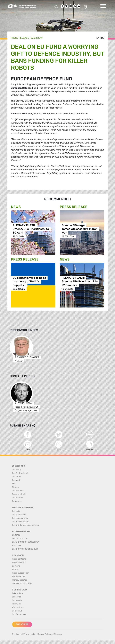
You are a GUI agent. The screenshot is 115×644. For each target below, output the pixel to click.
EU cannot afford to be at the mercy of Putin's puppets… (29, 282)
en (98, 38)
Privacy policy (30, 634)
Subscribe (22, 624)
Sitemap (58, 634)
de (103, 38)
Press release (20, 38)
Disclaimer (17, 634)
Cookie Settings (45, 634)
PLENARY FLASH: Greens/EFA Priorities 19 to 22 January (80, 282)
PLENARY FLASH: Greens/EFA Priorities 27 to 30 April (31, 229)
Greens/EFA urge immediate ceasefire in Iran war (80, 229)
